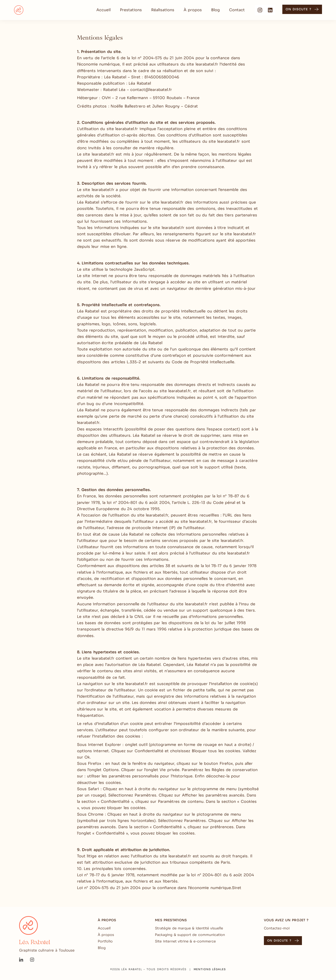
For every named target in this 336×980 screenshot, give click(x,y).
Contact (237, 10)
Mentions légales (210, 969)
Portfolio (105, 941)
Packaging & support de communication (190, 935)
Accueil (103, 10)
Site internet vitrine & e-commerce (185, 941)
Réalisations (163, 10)
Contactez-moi (277, 928)
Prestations (131, 10)
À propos (193, 10)
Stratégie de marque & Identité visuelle (189, 928)
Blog (215, 10)
